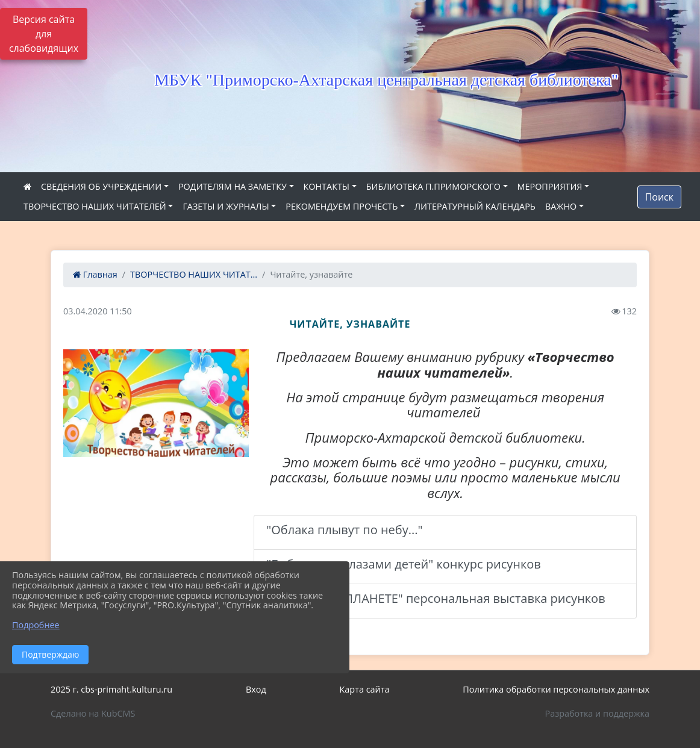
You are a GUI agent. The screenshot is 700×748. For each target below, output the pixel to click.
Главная (95, 274)
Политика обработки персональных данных (556, 689)
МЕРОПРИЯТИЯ (550, 186)
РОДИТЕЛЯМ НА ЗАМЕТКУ (233, 186)
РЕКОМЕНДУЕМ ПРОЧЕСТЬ (342, 206)
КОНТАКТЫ (327, 186)
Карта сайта (365, 689)
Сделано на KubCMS (93, 713)
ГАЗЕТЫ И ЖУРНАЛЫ (226, 206)
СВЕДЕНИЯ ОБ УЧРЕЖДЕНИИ (101, 186)
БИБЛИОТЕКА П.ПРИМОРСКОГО (433, 186)
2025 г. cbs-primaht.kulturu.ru (111, 689)
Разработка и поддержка (597, 713)
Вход (256, 689)
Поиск (659, 197)
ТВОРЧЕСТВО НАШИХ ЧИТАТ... (194, 274)
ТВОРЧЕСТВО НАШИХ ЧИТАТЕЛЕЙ (95, 206)
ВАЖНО (561, 206)
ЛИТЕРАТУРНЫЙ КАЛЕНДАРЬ (475, 206)
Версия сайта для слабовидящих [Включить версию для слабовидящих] (44, 34)
